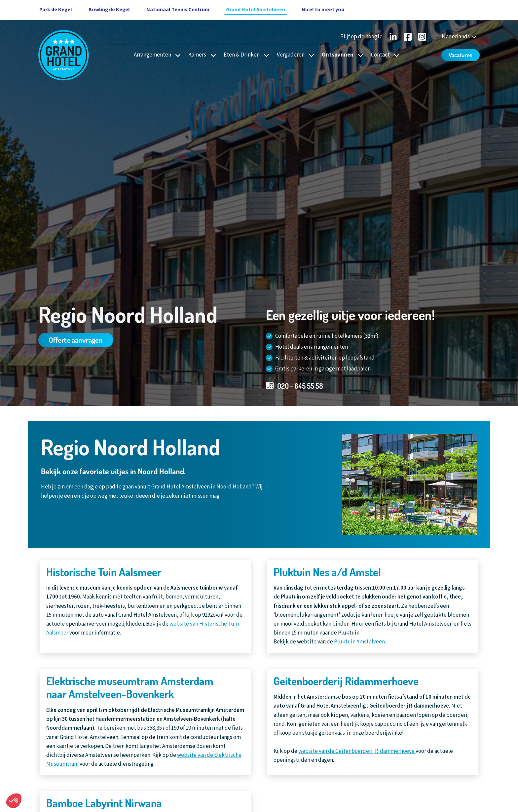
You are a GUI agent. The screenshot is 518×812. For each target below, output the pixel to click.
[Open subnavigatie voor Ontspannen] (359, 55)
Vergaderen (291, 55)
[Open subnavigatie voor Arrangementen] (176, 55)
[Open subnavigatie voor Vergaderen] (309, 55)
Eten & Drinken (242, 55)
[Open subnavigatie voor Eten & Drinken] (264, 55)
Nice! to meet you (323, 10)
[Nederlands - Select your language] (460, 37)
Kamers (197, 55)
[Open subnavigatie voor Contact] (395, 55)
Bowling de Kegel (109, 10)
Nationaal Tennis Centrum (178, 10)
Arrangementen (152, 55)
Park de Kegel (56, 10)
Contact (380, 55)
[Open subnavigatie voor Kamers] (211, 55)
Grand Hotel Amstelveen (256, 10)
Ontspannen (338, 55)
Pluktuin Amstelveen (359, 642)
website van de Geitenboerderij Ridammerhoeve (357, 751)
